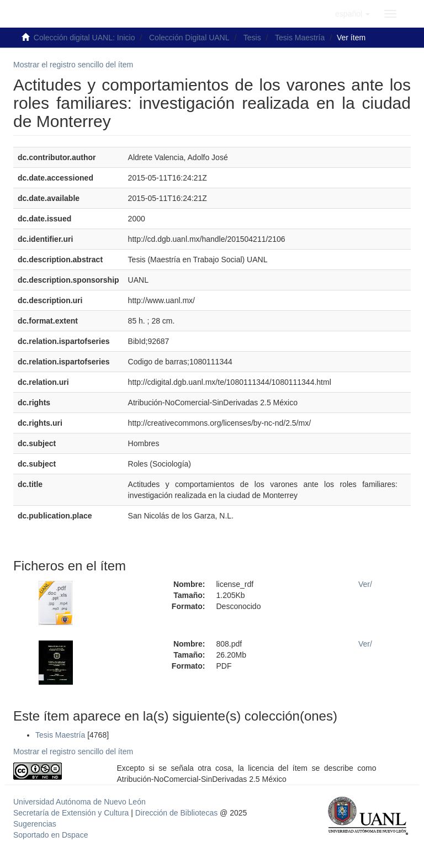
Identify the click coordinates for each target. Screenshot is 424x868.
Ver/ (365, 584)
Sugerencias (35, 824)
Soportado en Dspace (51, 835)
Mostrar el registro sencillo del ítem (73, 65)
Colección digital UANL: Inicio (84, 38)
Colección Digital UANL (189, 38)
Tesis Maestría (300, 38)
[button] (353, 14)
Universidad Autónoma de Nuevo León (79, 802)
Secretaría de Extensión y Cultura (72, 813)
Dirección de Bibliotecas (176, 813)
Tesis (252, 38)
